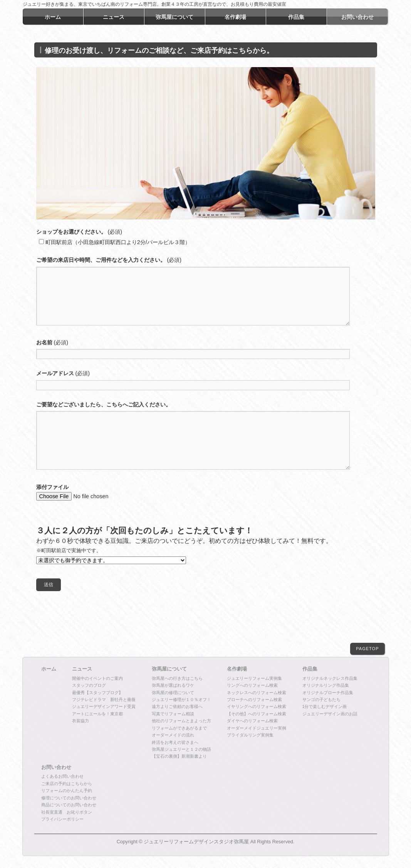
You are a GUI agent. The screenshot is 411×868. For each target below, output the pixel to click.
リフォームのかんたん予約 (67, 791)
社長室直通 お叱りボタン (67, 812)
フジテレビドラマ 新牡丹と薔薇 (104, 700)
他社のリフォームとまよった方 (181, 721)
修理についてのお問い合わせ (69, 798)
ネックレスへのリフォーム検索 (257, 693)
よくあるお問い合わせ (62, 777)
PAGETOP (367, 649)
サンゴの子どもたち (321, 700)
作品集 (310, 669)
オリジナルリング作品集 (326, 686)
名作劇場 (237, 669)
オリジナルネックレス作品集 (330, 679)
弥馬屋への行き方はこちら (177, 679)
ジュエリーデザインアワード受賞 (104, 707)
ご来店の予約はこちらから (67, 784)
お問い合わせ (56, 768)
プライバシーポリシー (62, 819)
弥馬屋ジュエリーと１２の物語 (181, 750)
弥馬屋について (169, 669)
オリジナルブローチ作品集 (328, 693)
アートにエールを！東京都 (97, 714)
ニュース (82, 669)
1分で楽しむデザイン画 (325, 707)
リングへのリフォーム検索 (252, 686)
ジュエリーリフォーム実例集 (254, 679)
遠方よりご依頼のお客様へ (177, 707)
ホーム (49, 669)
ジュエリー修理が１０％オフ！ (181, 700)
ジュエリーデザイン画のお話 (330, 714)
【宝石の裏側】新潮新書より (179, 757)
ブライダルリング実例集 (250, 735)
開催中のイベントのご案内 (97, 679)
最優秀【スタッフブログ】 (97, 693)
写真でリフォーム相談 (173, 714)
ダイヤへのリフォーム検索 (252, 721)
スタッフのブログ (89, 686)
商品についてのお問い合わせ (69, 805)
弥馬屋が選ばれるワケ (173, 686)
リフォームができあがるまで (179, 728)
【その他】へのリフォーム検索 (257, 714)
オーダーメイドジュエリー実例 (257, 728)
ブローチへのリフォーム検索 (254, 700)
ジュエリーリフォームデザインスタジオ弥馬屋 (196, 842)
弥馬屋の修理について (173, 693)
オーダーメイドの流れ (173, 735)
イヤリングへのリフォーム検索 (257, 707)
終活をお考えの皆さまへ (175, 743)
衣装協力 (81, 721)
